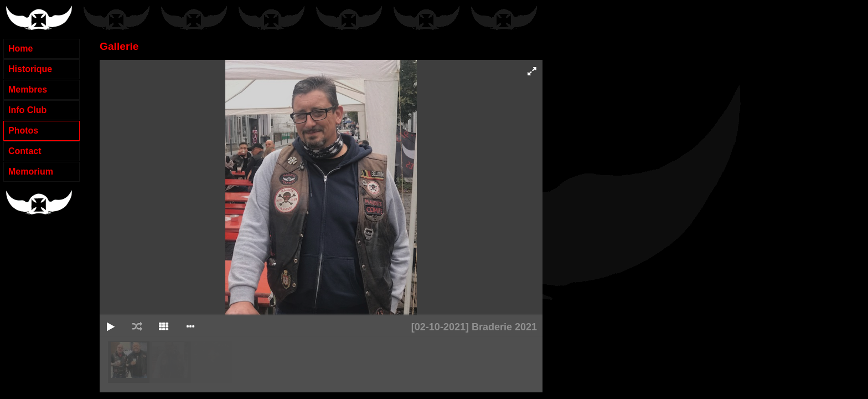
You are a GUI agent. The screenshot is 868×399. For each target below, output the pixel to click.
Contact (25, 151)
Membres (28, 89)
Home (20, 48)
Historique (30, 69)
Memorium (31, 172)
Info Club (27, 110)
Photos (23, 131)
